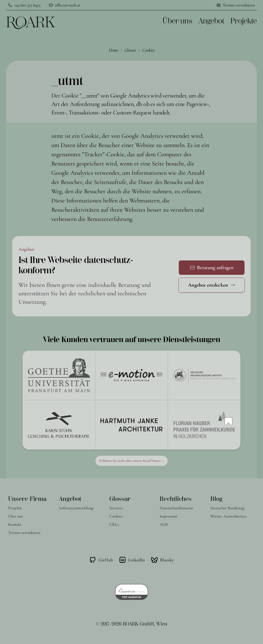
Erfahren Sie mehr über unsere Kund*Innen (131, 461)
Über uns (177, 21)
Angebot (211, 21)
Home (113, 50)
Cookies (148, 50)
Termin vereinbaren (239, 5)
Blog (216, 499)
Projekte (244, 21)
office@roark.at (68, 5)
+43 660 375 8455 (27, 5)
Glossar (130, 50)
